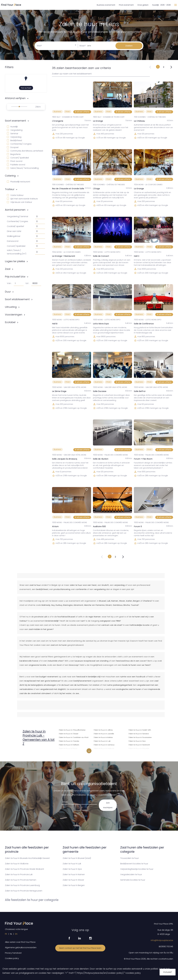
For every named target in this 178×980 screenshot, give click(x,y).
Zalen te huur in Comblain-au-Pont (74, 737)
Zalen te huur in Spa (137, 741)
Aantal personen (15, 210)
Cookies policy (12, 958)
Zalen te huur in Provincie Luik (19, 874)
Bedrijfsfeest (15, 140)
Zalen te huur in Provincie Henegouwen (24, 891)
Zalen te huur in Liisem (103, 752)
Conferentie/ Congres (19, 144)
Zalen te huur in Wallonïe (17, 864)
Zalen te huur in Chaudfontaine (72, 730)
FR (6, 934)
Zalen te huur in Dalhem (69, 745)
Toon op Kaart (26, 88)
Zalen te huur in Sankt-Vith (140, 730)
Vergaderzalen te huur (131, 874)
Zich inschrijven (108, 805)
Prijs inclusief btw (15, 277)
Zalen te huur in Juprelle (104, 733)
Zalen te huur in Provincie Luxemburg (22, 885)
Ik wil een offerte (82, 112)
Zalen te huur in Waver (73, 880)
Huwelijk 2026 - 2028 (161, 5)
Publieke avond (16, 165)
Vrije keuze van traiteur (19, 202)
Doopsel (13, 147)
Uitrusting (11, 307)
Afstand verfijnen (15, 98)
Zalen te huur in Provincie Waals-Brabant (24, 869)
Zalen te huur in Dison (68, 748)
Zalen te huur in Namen (74, 874)
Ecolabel (10, 322)
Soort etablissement (17, 299)
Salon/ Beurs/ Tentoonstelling (23, 168)
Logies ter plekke (15, 261)
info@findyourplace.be (162, 940)
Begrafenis (14, 154)
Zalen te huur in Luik (102, 741)
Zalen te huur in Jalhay (103, 730)
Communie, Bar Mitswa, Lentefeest (25, 151)
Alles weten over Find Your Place (20, 942)
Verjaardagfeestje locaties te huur (137, 869)
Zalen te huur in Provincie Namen (21, 880)
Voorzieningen (14, 315)
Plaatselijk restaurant (19, 182)
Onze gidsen (143, 5)
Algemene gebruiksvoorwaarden (21, 947)
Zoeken (129, 46)
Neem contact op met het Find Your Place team (80, 948)
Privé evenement (126, 5)
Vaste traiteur (15, 195)
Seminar (13, 134)
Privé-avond (15, 161)
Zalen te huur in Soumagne (140, 737)
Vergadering (15, 130)
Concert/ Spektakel (18, 158)
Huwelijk (12, 127)
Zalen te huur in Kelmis (103, 737)
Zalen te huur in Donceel (69, 752)
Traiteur (10, 189)
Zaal (8, 269)
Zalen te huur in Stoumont (139, 752)
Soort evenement (16, 121)
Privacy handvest (13, 953)
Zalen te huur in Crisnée (69, 741)
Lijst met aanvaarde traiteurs (22, 199)
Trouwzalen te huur (129, 858)
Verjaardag (14, 137)
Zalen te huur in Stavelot (139, 748)
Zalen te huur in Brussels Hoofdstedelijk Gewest (27, 858)
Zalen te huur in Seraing (139, 733)
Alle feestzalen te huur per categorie (32, 900)
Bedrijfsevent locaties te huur (134, 864)
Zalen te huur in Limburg (104, 748)
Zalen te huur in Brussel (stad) (77, 858)
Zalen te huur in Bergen (74, 885)
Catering (10, 176)
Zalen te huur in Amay (33, 751)
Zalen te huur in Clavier (69, 733)
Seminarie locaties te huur (133, 880)
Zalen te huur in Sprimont (139, 745)
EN (16, 934)
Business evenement (106, 5)
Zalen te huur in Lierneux (104, 745)
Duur (8, 292)
